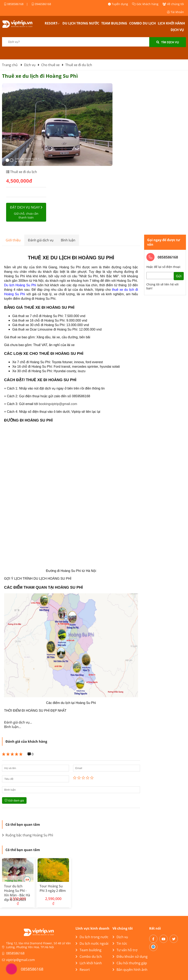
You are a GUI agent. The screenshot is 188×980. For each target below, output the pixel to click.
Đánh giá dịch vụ (41, 240)
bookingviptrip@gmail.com (58, 404)
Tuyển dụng (118, 4)
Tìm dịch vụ (168, 42)
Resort (51, 23)
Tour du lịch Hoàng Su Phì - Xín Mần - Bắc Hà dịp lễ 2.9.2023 (17, 893)
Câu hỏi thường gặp (130, 963)
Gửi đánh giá (14, 801)
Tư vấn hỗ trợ (125, 950)
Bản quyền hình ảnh (130, 970)
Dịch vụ (177, 30)
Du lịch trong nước (81, 23)
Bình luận (68, 240)
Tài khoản (175, 12)
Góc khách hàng (145, 4)
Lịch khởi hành (171, 23)
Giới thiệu (13, 240)
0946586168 (41, 4)
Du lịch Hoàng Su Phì (20, 285)
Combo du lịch (142, 23)
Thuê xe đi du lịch (23, 172)
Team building (114, 23)
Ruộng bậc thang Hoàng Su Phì (28, 835)
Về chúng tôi (173, 4)
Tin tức (120, 943)
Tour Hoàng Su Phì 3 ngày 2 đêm (53, 888)
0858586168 (14, 4)
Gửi (179, 276)
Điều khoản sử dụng (130, 957)
